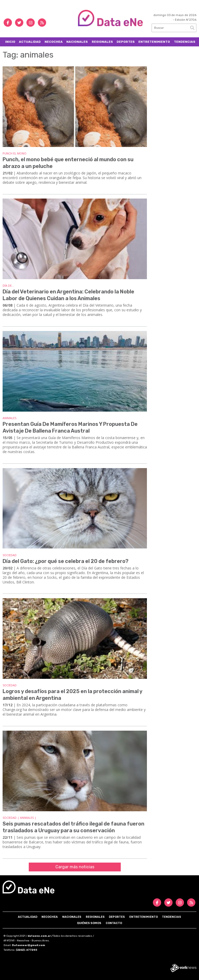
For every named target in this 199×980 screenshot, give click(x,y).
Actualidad (30, 42)
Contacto (114, 923)
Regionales (102, 42)
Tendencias (185, 42)
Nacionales (77, 42)
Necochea (54, 42)
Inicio (10, 42)
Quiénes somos (89, 923)
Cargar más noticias (75, 867)
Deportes (126, 42)
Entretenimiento (154, 42)
